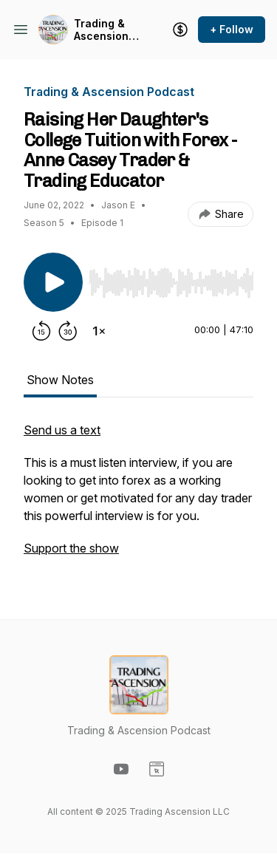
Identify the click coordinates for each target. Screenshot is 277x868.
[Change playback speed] (99, 331)
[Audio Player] (171, 278)
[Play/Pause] (53, 282)
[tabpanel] (138, 496)
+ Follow (232, 29)
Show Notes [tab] (60, 380)
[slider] (171, 283)
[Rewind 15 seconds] (41, 331)
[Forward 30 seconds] (68, 331)
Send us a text (62, 430)
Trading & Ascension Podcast (101, 30)
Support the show (71, 548)
